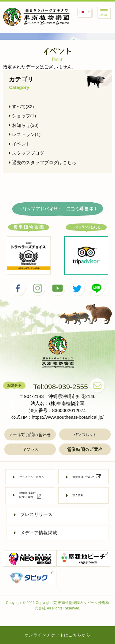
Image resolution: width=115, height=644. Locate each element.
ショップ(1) (22, 116)
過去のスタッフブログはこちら (42, 162)
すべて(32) (21, 107)
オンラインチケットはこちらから (57, 635)
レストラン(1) (25, 134)
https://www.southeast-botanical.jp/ (67, 417)
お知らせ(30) (24, 125)
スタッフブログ (26, 153)
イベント (19, 144)
